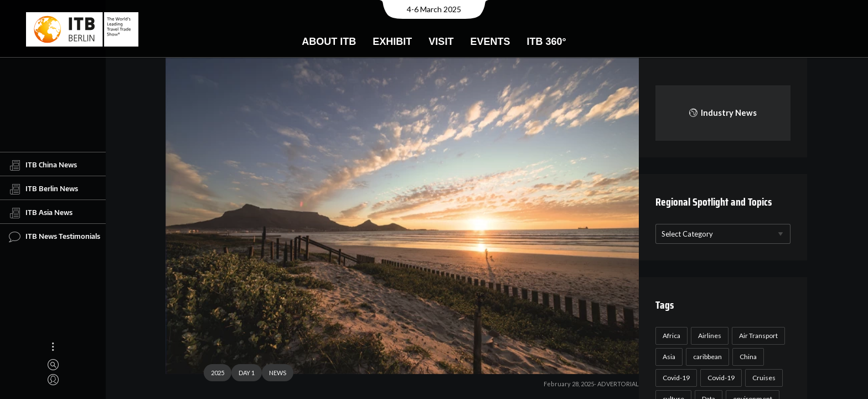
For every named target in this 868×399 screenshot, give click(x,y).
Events (490, 42)
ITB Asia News (41, 213)
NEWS (273, 374)
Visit (441, 42)
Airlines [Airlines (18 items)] (708, 336)
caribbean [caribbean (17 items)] (706, 357)
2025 (213, 374)
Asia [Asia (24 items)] (667, 357)
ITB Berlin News (43, 189)
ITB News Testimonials (55, 237)
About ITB (329, 42)
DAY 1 (242, 374)
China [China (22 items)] (746, 357)
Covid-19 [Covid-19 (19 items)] (719, 378)
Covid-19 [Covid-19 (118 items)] (675, 378)
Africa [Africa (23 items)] (670, 336)
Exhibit (392, 42)
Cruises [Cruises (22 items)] (762, 378)
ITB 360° (546, 42)
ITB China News (43, 165)
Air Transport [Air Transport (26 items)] (757, 336)
